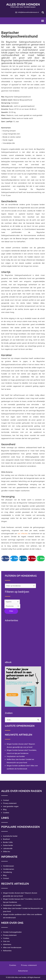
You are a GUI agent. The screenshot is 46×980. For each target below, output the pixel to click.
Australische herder (10, 836)
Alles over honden (23, 4)
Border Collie (8, 842)
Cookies (6, 813)
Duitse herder (8, 845)
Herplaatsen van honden (16, 756)
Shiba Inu (7, 851)
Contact (6, 800)
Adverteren (7, 944)
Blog (5, 809)
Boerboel (6, 839)
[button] (43, 12)
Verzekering (7, 872)
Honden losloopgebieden (12, 932)
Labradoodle (8, 848)
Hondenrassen (8, 866)
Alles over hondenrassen (12, 947)
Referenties (7, 951)
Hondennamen (9, 869)
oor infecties (23, 533)
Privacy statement (10, 803)
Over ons (6, 941)
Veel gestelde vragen (11, 806)
